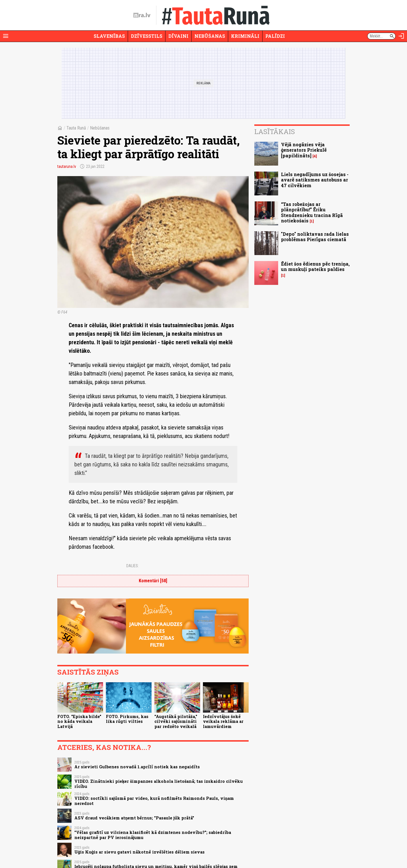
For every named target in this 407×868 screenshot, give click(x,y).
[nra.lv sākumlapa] (142, 15)
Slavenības (109, 36)
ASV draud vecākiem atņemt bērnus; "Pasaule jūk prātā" (134, 818)
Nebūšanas (210, 36)
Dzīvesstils (147, 36)
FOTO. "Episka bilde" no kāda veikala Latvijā (79, 721)
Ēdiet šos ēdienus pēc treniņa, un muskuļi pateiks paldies (315, 266)
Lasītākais (275, 132)
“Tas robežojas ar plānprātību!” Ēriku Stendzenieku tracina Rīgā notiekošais (312, 212)
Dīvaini (178, 36)
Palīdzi (275, 36)
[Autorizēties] (401, 36)
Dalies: (133, 566)
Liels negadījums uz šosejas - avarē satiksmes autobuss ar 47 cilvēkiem (315, 180)
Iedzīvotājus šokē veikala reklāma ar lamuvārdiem (223, 721)
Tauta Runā (76, 128)
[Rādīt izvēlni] (6, 36)
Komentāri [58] (153, 581)
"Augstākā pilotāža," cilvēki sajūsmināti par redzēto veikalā (176, 721)
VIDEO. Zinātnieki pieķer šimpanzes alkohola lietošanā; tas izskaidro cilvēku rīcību (159, 784)
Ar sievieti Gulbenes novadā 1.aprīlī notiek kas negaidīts (137, 767)
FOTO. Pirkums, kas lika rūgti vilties (127, 719)
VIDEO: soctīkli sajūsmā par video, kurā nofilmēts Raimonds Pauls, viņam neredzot (154, 801)
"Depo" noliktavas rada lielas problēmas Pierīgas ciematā (315, 237)
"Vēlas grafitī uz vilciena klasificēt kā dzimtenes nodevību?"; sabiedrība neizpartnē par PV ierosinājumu (153, 835)
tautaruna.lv (67, 166)
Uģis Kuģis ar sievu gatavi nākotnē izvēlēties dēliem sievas (139, 852)
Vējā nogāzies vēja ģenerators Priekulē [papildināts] (304, 150)
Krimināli (245, 36)
